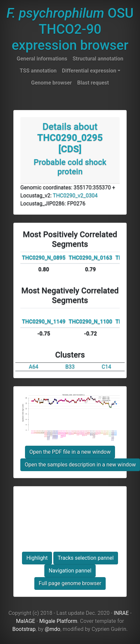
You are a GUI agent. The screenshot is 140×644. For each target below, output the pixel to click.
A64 (33, 367)
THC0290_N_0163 (90, 258)
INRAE (121, 613)
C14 (106, 367)
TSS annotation (38, 71)
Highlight (37, 558)
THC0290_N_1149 (44, 321)
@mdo (52, 629)
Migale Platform (58, 621)
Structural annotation (98, 59)
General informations (42, 59)
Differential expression (89, 71)
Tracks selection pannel (86, 558)
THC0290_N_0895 (44, 258)
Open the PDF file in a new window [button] (70, 452)
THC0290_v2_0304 (75, 195)
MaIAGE (26, 621)
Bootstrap (24, 629)
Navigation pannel (70, 571)
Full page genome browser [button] (70, 583)
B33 (70, 367)
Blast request (93, 83)
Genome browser (51, 83)
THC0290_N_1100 (90, 321)
